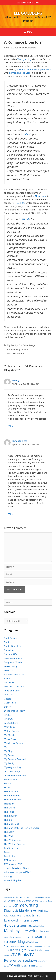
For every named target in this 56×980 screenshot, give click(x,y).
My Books (9, 755)
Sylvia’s (27, 134)
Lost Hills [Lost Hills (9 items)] (24, 926)
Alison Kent (41, 196)
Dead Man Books (13, 658)
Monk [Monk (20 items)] (9, 931)
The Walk (9, 836)
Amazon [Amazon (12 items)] (21, 897)
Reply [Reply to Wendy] (11, 426)
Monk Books (11, 739)
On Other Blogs (27, 345)
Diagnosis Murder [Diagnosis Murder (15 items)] (17, 910)
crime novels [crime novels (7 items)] (9, 906)
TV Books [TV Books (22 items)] (21, 955)
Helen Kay (20, 203)
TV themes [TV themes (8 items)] (38, 961)
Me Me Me (10, 735)
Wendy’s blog (24, 59)
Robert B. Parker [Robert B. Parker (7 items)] (28, 937)
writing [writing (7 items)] (39, 966)
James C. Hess (20, 441)
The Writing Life (12, 840)
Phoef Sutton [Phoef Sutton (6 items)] (46, 932)
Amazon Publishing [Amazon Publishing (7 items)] (34, 897)
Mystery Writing (12, 767)
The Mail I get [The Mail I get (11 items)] (18, 950)
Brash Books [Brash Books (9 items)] (32, 901)
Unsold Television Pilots (16, 868)
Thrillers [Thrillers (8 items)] (41, 950)
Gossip (8, 699)
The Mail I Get (11, 824)
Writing (8, 876)
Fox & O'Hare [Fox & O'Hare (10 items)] (24, 916)
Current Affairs (12, 654)
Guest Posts (10, 703)
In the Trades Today (14, 711)
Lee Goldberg (28, 13)
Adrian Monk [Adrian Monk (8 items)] (10, 897)
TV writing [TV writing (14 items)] (16, 965)
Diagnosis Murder (13, 662)
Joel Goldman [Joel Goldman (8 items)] (26, 921)
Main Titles (10, 727)
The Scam (9, 832)
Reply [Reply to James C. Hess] (11, 513)
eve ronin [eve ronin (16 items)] (38, 910)
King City (9, 719)
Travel (7, 852)
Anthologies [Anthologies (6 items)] (46, 898)
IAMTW (8, 707)
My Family (12, 345)
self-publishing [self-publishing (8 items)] (32, 942)
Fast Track (9, 683)
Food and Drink (12, 691)
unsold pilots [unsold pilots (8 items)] (30, 966)
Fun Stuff (9, 695)
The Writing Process (14, 844)
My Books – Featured (15, 759)
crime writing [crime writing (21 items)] (26, 905)
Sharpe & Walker (13, 800)
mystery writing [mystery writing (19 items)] (28, 931)
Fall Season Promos (14, 674)
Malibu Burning (12, 731)
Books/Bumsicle (12, 646)
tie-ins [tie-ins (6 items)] (47, 950)
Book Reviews (11, 638)
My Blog (8, 751)
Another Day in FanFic (19, 349)
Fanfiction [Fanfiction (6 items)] (13, 916)
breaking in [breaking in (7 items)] (43, 901)
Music (7, 747)
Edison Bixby (11, 666)
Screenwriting (11, 791)
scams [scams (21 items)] (41, 936)
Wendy (26, 219)
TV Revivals (10, 860)
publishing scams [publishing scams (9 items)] (13, 937)
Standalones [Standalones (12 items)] (12, 946)
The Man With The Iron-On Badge (22, 828)
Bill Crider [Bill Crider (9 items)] (9, 901)
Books (7, 642)
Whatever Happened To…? (18, 872)
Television (9, 804)
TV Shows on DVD (13, 864)
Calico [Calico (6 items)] (50, 901)
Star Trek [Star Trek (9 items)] (24, 946)
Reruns (8, 783)
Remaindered (11, 779)
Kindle (7, 715)
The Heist (9, 812)
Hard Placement (15, 353)
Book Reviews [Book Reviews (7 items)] (20, 901)
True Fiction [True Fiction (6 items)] (8, 956)
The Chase (9, 808)
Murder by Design (13, 743)
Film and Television (14, 686)
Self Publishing (12, 796)
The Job (8, 820)
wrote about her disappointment (34, 69)
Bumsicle (9, 650)
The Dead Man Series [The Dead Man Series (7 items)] (38, 947)
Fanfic (7, 678)
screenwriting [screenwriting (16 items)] (14, 942)
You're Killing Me (13, 880)
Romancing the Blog (20, 73)
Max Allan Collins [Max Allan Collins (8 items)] (37, 926)
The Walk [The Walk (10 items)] (31, 950)
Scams (7, 787)
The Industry (11, 816)
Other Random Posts (15, 775)
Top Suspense (11, 848)
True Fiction (10, 856)
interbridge (44, 976)
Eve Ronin (9, 670)
